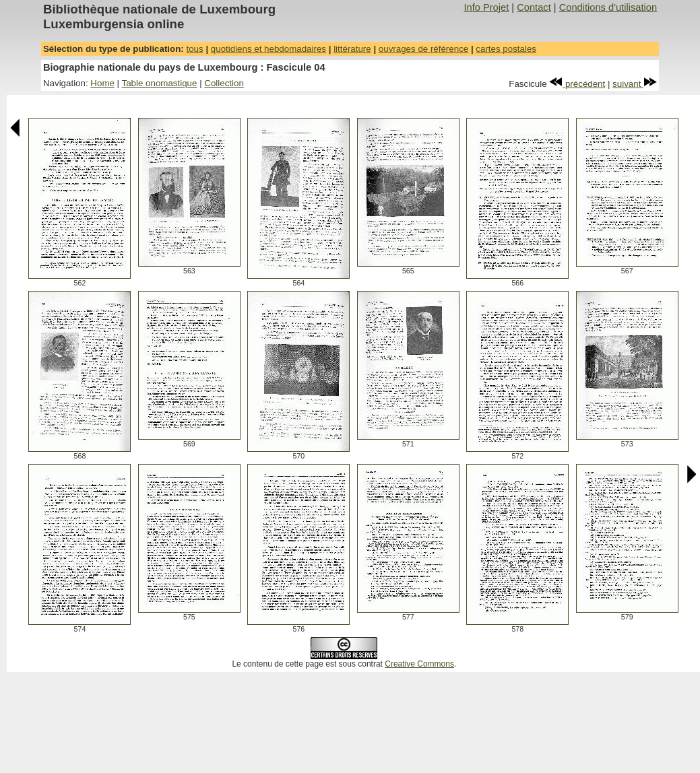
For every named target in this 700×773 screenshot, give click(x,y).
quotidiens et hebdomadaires (268, 49)
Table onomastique (160, 83)
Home (102, 83)
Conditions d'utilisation (608, 7)
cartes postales (506, 49)
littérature (352, 49)
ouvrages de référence (423, 49)
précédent (577, 84)
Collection (224, 83)
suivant (635, 84)
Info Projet (486, 7)
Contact (534, 7)
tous (194, 49)
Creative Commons (419, 664)
